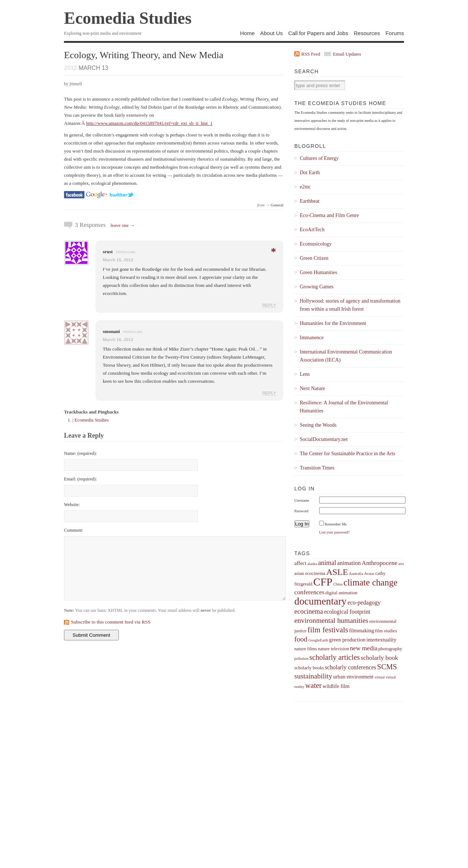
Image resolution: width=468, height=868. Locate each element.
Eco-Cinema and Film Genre (329, 215)
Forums (395, 33)
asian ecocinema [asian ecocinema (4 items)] (310, 573)
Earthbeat (310, 201)
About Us (271, 33)
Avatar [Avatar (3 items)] (369, 574)
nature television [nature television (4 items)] (333, 649)
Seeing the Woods (318, 425)
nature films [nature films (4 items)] (306, 649)
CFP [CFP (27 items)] (323, 582)
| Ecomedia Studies (90, 420)
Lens (305, 374)
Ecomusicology (316, 244)
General (277, 205)
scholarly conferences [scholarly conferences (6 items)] (351, 667)
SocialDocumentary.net (324, 439)
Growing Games (317, 287)
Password (301, 511)
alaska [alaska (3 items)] (312, 564)
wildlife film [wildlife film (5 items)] (336, 686)
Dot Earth (310, 173)
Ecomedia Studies (128, 18)
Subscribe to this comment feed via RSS (111, 622)
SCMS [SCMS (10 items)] (387, 667)
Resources (367, 33)
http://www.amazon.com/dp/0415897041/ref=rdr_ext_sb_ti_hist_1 (149, 123)
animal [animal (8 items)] (327, 563)
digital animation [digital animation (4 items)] (341, 593)
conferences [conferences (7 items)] (309, 592)
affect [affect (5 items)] (300, 563)
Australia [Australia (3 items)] (356, 574)
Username (302, 500)
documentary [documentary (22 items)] (320, 601)
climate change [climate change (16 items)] (370, 582)
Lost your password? (334, 532)
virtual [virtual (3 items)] (380, 677)
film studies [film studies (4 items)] (386, 631)
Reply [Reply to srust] (269, 305)
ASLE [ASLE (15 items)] (337, 572)
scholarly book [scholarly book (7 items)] (380, 658)
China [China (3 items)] (338, 584)
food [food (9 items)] (301, 639)
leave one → (122, 225)
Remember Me (336, 524)
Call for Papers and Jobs (318, 33)
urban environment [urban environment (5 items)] (353, 677)
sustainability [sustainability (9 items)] (313, 676)
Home (247, 33)
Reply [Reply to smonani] (269, 393)
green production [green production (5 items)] (347, 640)
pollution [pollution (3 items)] (301, 659)
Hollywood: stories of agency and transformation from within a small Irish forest (350, 305)
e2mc (305, 187)
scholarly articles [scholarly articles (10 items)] (335, 657)
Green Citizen (314, 258)
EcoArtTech (312, 230)
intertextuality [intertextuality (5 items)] (381, 640)
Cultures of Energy (319, 158)
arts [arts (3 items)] (401, 564)
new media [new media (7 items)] (364, 648)
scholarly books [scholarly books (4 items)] (309, 668)
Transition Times (317, 468)
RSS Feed (311, 54)
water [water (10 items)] (314, 685)
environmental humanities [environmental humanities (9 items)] (331, 620)
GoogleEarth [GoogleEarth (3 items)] (318, 640)
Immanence (312, 338)
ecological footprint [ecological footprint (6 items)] (347, 612)
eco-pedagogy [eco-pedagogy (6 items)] (364, 603)
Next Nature (312, 388)
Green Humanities (318, 272)
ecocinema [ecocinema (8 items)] (309, 611)
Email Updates (347, 54)
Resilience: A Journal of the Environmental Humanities (344, 407)
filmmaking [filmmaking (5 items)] (362, 631)
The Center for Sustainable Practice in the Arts (348, 454)
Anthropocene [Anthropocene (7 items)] (380, 563)
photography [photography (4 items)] (390, 649)
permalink (126, 252)
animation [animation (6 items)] (349, 563)
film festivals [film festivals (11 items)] (328, 630)
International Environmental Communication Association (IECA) (346, 356)
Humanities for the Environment (333, 323)
